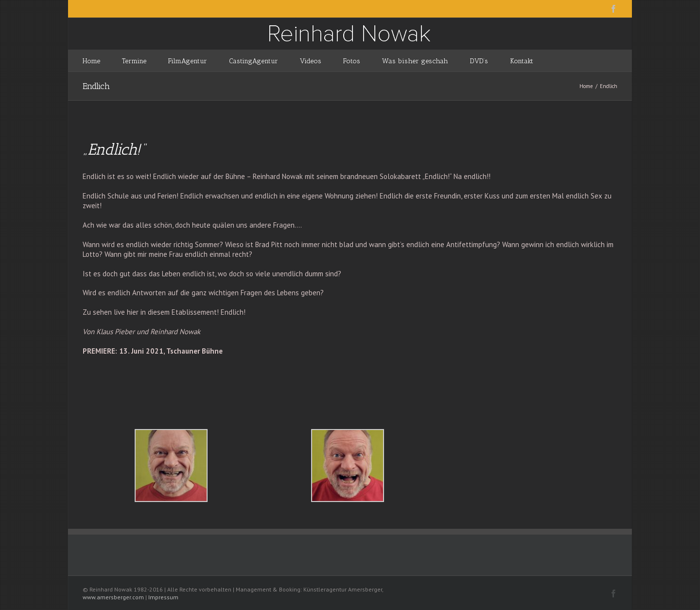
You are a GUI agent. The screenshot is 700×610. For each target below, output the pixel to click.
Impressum (163, 597)
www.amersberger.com (113, 597)
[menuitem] (102, 61)
